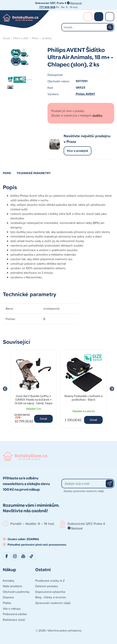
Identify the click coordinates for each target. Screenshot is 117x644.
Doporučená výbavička (50, 592)
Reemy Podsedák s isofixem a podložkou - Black (83, 398)
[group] (34, 389)
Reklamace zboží (14, 620)
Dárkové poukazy (47, 586)
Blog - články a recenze (51, 597)
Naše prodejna (12, 586)
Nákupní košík (99, 17)
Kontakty (9, 581)
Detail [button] (43, 419)
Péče (35, 38)
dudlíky (47, 38)
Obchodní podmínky (16, 592)
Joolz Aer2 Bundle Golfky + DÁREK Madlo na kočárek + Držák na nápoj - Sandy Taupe (34, 399)
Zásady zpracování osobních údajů (84, 491)
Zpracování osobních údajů (53, 603)
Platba (7, 603)
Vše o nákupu (12, 609)
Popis (7, 173)
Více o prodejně (78, 151)
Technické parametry (34, 173)
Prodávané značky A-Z (50, 581)
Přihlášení (88, 17)
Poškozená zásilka (15, 614)
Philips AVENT (85, 94)
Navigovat (76, 3)
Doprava (8, 597)
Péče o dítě (21, 38)
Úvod (6, 38)
